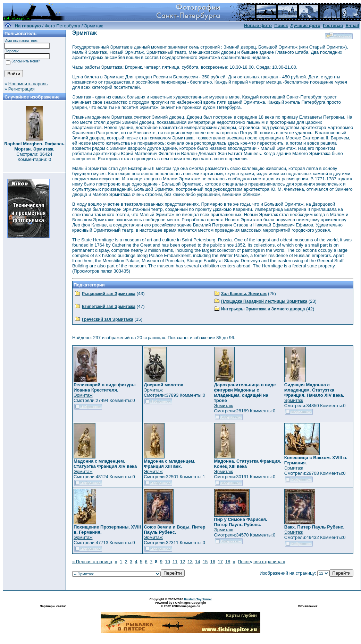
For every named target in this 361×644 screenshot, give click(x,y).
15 (205, 562)
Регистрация (22, 89)
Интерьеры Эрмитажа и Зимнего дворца (263, 309)
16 (212, 562)
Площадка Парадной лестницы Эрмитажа (264, 301)
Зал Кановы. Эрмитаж (244, 294)
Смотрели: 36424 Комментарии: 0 (34, 157)
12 (183, 562)
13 (190, 562)
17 (220, 562)
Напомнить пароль (28, 84)
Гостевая (333, 25)
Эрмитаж (83, 395)
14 (198, 562)
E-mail (352, 25)
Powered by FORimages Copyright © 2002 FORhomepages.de (180, 604)
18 (228, 562)
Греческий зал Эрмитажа (108, 319)
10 (167, 562)
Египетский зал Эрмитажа (109, 307)
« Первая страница (92, 562)
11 (175, 562)
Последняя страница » (262, 562)
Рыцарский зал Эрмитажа (109, 294)
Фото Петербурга (62, 26)
